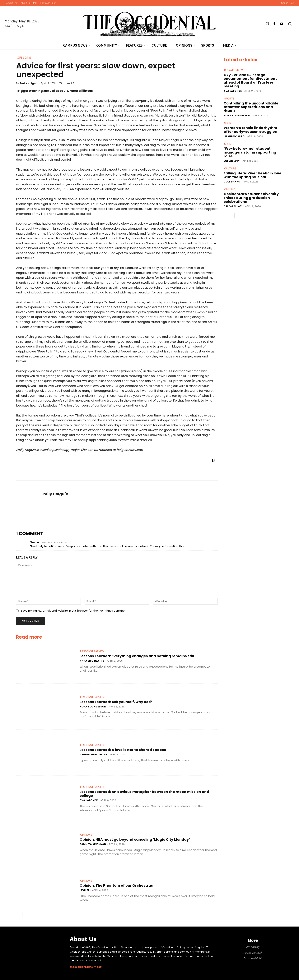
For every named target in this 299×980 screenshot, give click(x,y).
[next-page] (25, 915)
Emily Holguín (29, 83)
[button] (290, 24)
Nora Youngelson (93, 707)
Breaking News (234, 70)
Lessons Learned (92, 651)
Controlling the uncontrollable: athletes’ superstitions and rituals (252, 107)
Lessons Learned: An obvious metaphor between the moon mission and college (144, 794)
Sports (229, 99)
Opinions (86, 835)
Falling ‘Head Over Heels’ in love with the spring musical (252, 175)
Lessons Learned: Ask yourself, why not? (116, 702)
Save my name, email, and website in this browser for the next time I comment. (75, 611)
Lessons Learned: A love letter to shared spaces (123, 750)
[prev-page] (19, 915)
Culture (230, 168)
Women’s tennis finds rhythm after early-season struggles (250, 130)
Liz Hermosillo (234, 136)
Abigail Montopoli (93, 755)
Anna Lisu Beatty (92, 661)
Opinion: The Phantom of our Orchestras (116, 885)
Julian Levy (232, 161)
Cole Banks (232, 182)
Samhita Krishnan (93, 844)
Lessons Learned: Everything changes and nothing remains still (137, 656)
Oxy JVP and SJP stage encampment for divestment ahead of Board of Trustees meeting (250, 80)
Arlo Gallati (233, 206)
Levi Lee (84, 890)
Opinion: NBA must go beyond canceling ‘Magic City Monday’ (135, 839)
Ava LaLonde (89, 800)
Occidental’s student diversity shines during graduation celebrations (251, 198)
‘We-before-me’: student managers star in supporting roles (250, 152)
